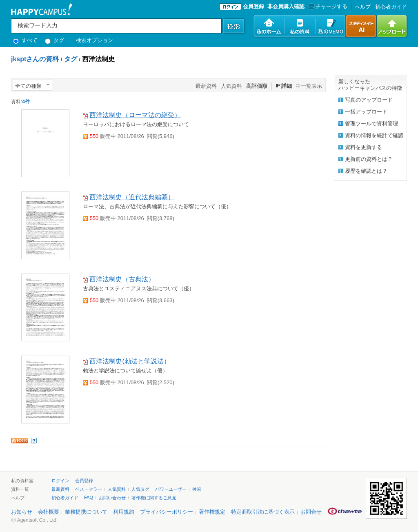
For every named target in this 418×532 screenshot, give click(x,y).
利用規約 (124, 512)
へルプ (363, 7)
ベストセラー (89, 489)
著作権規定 (212, 512)
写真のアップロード (369, 100)
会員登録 (253, 6)
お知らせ (22, 512)
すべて (25, 40)
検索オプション (94, 40)
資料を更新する (364, 147)
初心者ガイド (391, 7)
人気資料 (231, 86)
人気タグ (140, 489)
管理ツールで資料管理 (371, 124)
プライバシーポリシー (167, 512)
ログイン (60, 481)
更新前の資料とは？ (369, 159)
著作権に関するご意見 (154, 498)
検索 (197, 489)
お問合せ (311, 512)
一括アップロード (366, 112)
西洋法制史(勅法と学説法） (130, 361)
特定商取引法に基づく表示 (263, 512)
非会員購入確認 (286, 6)
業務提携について (86, 512)
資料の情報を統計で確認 (374, 135)
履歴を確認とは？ (366, 171)
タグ (54, 40)
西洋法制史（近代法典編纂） (132, 197)
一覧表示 (311, 86)
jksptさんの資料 (35, 59)
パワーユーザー (171, 489)
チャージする (327, 6)
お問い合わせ (112, 498)
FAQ (89, 497)
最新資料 (206, 86)
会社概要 (49, 512)
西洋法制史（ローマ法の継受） (135, 115)
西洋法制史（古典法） (122, 279)
